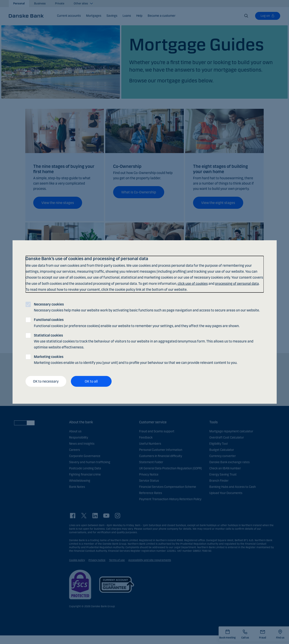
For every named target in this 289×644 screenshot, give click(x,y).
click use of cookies (193, 283)
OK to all (91, 381)
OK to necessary (46, 381)
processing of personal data (237, 283)
